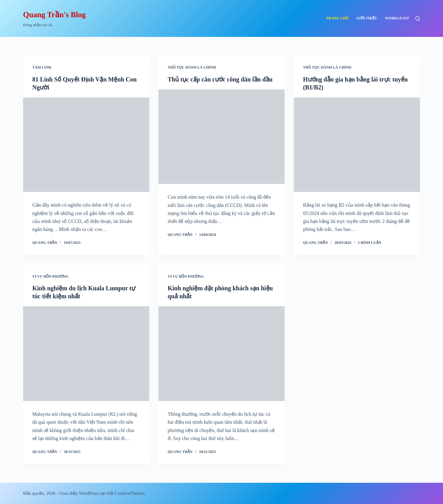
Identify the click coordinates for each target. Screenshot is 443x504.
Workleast (397, 18)
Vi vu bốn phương (50, 276)
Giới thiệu (367, 18)
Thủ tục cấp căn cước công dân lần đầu (220, 79)
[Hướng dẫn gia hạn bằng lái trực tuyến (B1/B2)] (357, 145)
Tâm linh (42, 67)
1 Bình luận (369, 243)
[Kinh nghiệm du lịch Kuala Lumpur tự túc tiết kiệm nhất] (86, 354)
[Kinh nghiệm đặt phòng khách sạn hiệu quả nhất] (221, 354)
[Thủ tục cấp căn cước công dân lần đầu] (221, 137)
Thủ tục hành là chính (192, 67)
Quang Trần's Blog (54, 15)
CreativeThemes (130, 493)
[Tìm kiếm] (418, 19)
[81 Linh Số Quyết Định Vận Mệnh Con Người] (86, 145)
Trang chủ (337, 18)
